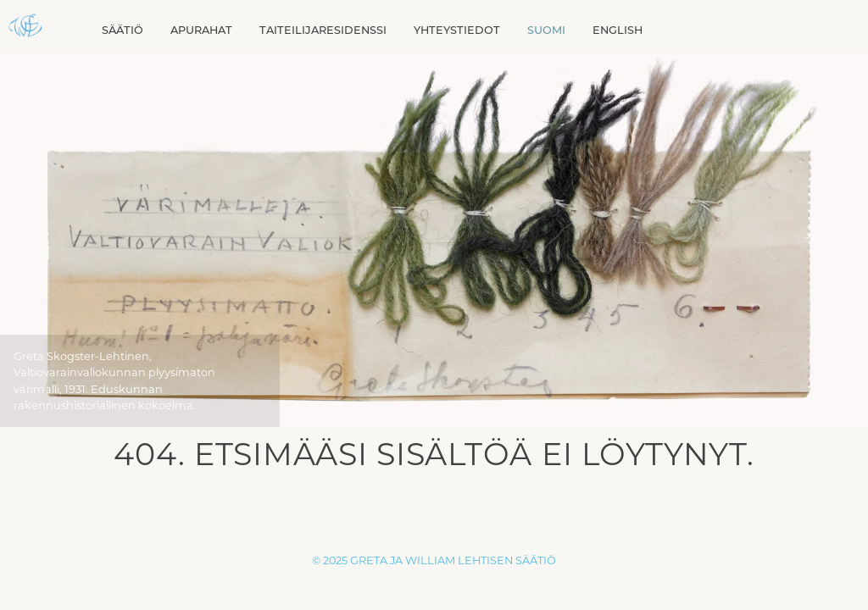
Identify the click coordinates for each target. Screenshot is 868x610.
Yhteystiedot (457, 30)
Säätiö (122, 30)
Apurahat (201, 30)
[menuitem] (546, 30)
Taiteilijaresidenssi (323, 30)
